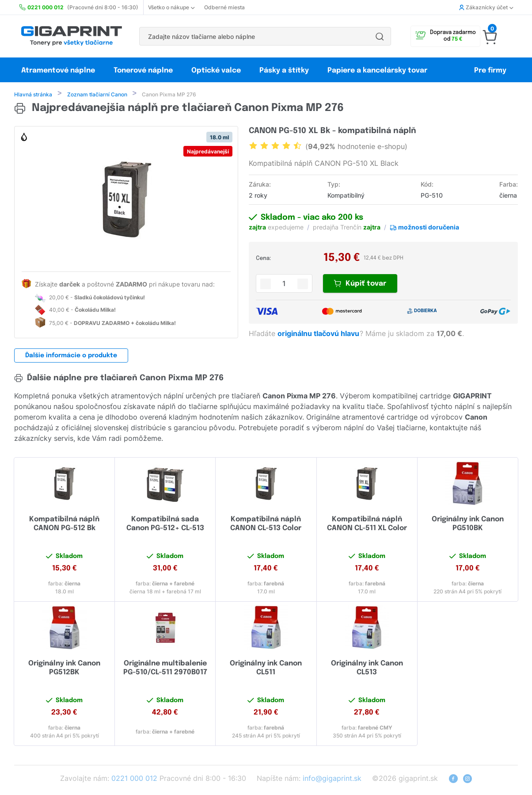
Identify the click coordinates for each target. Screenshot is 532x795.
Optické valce (216, 71)
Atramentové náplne (58, 71)
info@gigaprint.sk (332, 779)
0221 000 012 (134, 779)
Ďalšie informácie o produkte (71, 356)
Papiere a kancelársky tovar (378, 71)
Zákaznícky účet (486, 7)
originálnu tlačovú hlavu (319, 334)
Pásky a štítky (284, 71)
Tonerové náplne (143, 71)
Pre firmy (490, 71)
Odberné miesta (224, 7)
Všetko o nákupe (171, 7)
